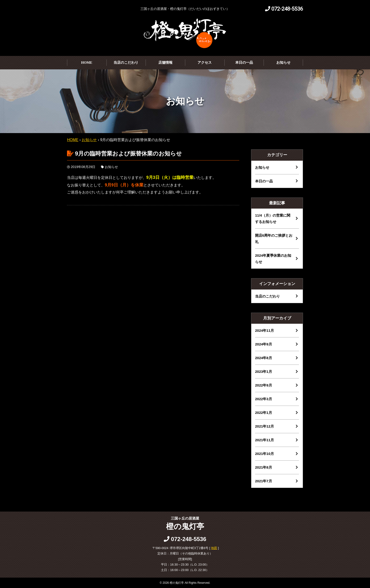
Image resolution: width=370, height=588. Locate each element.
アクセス (205, 63)
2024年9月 (264, 344)
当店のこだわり (126, 63)
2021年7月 (264, 481)
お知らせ (283, 63)
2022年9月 (264, 385)
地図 (214, 548)
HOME (87, 63)
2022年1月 (264, 413)
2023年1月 (264, 372)
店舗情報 (165, 63)
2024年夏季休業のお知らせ (273, 259)
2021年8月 (264, 467)
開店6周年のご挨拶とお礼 (274, 239)
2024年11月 (265, 330)
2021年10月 (265, 454)
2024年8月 (264, 358)
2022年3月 (264, 399)
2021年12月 (265, 426)
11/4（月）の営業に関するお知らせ (273, 218)
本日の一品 (244, 63)
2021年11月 (265, 440)
